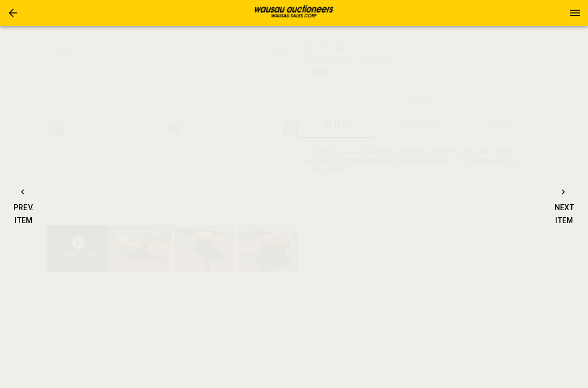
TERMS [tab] (500, 125)
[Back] (13, 13)
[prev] (55, 129)
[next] (290, 129)
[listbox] (173, 129)
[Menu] (575, 13)
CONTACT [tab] (419, 125)
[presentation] (294, 13)
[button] (13, 13)
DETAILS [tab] (339, 125)
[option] (173, 129)
